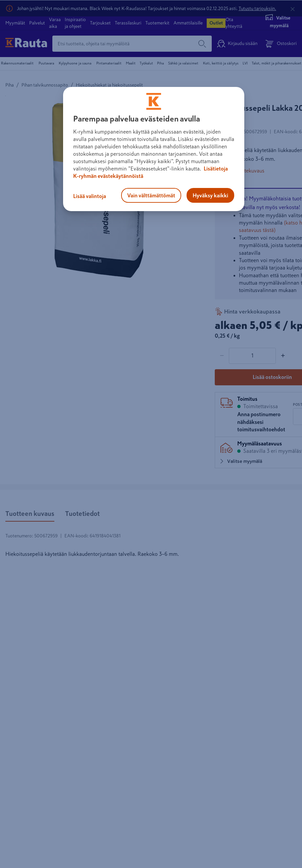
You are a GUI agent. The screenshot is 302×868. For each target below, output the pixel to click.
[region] (154, 149)
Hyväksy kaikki (210, 195)
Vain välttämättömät (151, 195)
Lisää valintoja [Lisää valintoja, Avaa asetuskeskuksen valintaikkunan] (90, 196)
